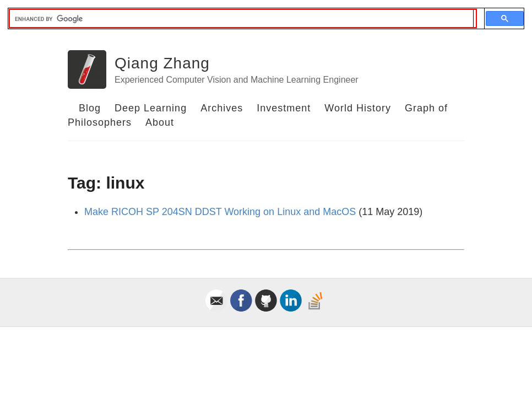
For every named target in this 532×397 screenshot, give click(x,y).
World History (358, 108)
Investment (284, 108)
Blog (90, 108)
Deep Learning (151, 108)
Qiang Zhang (162, 63)
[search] (241, 19)
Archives (222, 108)
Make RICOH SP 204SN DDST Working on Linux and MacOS (220, 212)
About (160, 122)
